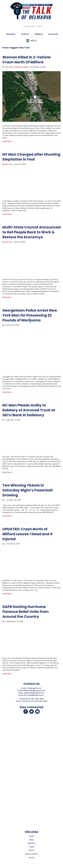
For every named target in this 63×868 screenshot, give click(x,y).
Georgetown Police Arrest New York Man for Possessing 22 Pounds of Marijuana (30, 315)
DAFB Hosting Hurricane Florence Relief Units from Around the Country (26, 612)
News (32, 840)
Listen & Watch (31, 854)
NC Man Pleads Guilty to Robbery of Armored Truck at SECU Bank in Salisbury (29, 410)
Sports (31, 850)
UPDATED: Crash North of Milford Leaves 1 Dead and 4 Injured (27, 534)
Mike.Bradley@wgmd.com (34, 690)
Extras (31, 857)
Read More (7, 141)
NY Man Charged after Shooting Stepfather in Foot (31, 157)
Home (32, 836)
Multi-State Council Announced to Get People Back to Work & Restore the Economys (31, 232)
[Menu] (31, 41)
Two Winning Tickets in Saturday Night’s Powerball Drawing (27, 490)
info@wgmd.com (34, 688)
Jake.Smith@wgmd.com (34, 693)
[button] (26, 712)
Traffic (32, 847)
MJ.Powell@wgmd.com (34, 695)
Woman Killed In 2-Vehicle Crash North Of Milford (26, 60)
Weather (32, 843)
